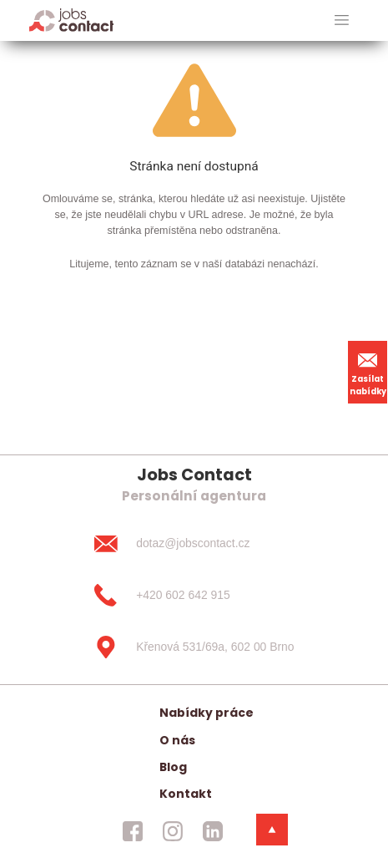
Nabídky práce (207, 713)
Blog (173, 767)
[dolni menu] (272, 830)
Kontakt (186, 794)
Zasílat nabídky (368, 372)
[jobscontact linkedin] (213, 831)
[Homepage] (71, 20)
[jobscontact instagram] (173, 831)
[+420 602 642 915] (194, 596)
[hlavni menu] (342, 20)
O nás (177, 740)
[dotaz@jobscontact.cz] (194, 544)
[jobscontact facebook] (133, 831)
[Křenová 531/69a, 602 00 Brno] (194, 647)
